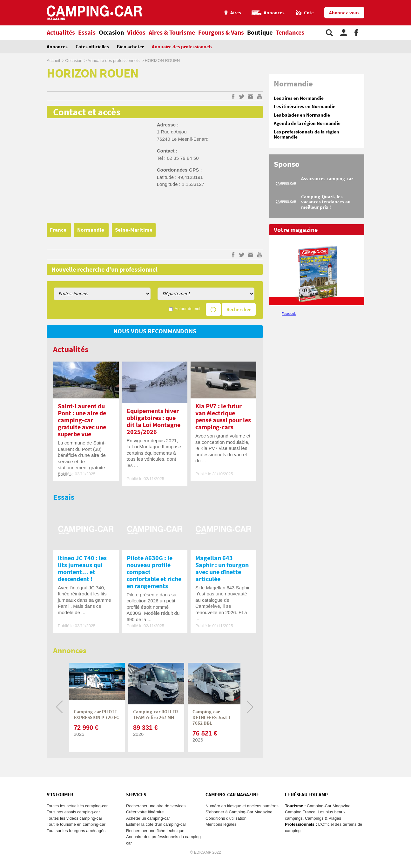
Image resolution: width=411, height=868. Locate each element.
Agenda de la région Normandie (307, 123)
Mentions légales (221, 824)
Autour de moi (188, 309)
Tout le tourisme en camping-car (76, 824)
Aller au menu (403, 3)
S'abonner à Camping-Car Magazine (239, 812)
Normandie (91, 230)
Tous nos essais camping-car (73, 812)
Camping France (300, 812)
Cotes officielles (92, 47)
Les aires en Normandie (299, 98)
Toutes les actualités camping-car (77, 806)
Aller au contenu (406, 3)
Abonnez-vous (344, 13)
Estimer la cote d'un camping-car (156, 824)
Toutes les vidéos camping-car (74, 818)
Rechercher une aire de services (156, 806)
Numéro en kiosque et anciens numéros (242, 806)
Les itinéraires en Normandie (305, 107)
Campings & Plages (323, 818)
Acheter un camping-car (148, 818)
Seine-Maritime (134, 230)
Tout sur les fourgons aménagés (76, 831)
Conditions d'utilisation (226, 818)
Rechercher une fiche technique (155, 831)
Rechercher (239, 310)
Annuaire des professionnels (182, 47)
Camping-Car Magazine (329, 806)
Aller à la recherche (410, 3)
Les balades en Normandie (302, 115)
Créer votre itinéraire (145, 812)
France (59, 230)
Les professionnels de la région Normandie (307, 135)
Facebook (289, 314)
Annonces (57, 47)
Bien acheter (130, 47)
